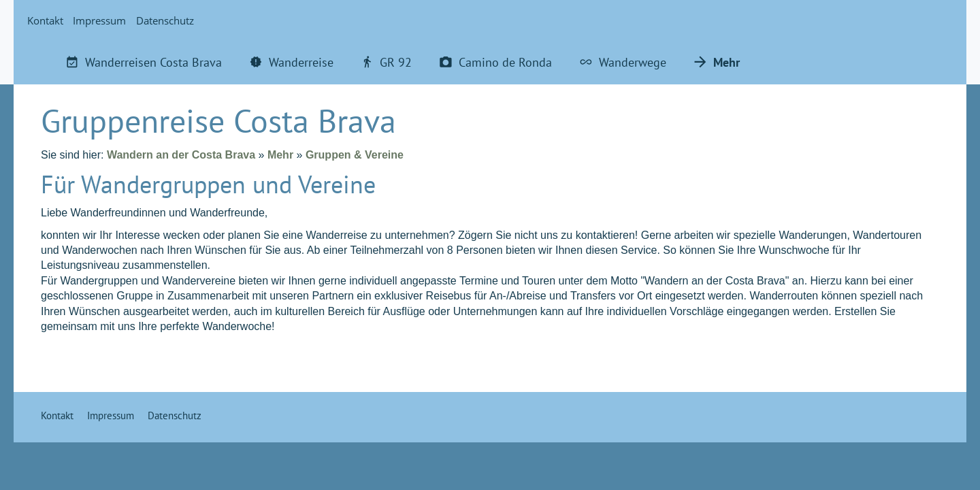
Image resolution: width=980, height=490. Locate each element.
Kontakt (45, 20)
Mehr (280, 155)
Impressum (99, 20)
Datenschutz (165, 20)
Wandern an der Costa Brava (181, 155)
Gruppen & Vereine (355, 155)
